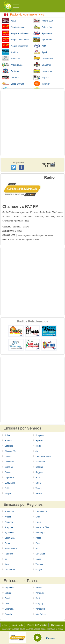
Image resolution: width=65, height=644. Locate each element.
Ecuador (9, 614)
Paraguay (40, 593)
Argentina (9, 588)
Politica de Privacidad (37, 625)
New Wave (40, 462)
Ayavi (40, 52)
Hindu (38, 446)
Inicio (4, 625)
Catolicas (9, 446)
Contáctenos (57, 625)
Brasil (7, 598)
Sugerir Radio (17, 625)
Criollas (8, 456)
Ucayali (39, 570)
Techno (39, 488)
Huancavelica (11, 549)
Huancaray (43, 71)
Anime (8, 435)
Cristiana (10, 71)
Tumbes (39, 564)
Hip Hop (39, 441)
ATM (40, 46)
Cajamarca (10, 538)
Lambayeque (41, 512)
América (10, 52)
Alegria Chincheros (15, 46)
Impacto (41, 77)
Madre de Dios (42, 527)
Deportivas (9, 478)
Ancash (8, 517)
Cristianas (9, 462)
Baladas (8, 441)
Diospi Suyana (13, 84)
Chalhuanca (43, 58)
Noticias (39, 467)
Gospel (8, 493)
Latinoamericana (43, 456)
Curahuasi (11, 77)
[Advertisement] (32, 123)
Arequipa (9, 527)
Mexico (39, 588)
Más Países (41, 614)
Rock (38, 478)
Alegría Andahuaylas (16, 33)
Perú (38, 598)
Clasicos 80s (10, 451)
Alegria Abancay (14, 27)
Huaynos (39, 435)
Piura (38, 543)
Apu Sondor (43, 39)
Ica (6, 559)
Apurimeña (43, 33)
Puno (38, 549)
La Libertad (10, 570)
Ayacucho (9, 533)
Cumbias (9, 467)
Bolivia (8, 593)
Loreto (38, 522)
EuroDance (10, 483)
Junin (7, 564)
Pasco (38, 538)
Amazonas (9, 512)
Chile (7, 604)
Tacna (38, 559)
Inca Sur (42, 84)
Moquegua (40, 533)
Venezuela (40, 609)
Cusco (8, 543)
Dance (8, 472)
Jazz (38, 451)
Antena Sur (43, 27)
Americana (11, 58)
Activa (9, 20)
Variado (39, 493)
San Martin (40, 554)
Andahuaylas (12, 65)
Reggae (39, 472)
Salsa (38, 483)
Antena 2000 (43, 20)
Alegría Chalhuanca (15, 39)
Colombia (9, 609)
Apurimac (24, 212)
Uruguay (39, 604)
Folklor (8, 488)
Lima (38, 517)
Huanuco (9, 554)
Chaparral (42, 65)
